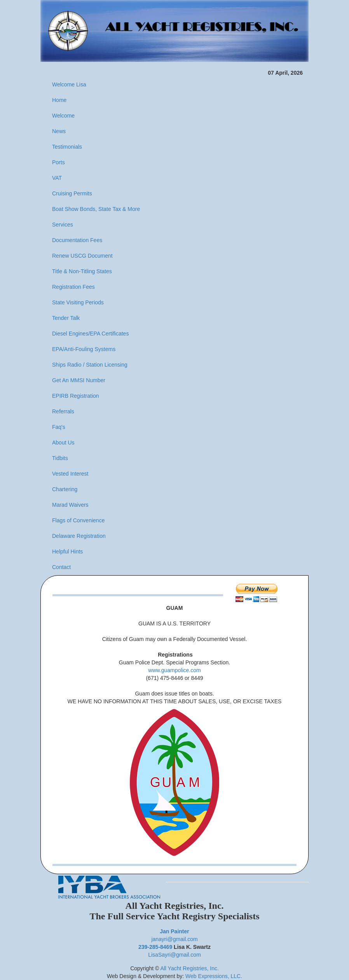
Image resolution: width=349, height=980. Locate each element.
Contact (61, 567)
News (59, 131)
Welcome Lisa (69, 84)
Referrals (63, 411)
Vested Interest (70, 474)
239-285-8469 (155, 947)
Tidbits (60, 458)
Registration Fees (73, 287)
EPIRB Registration (76, 396)
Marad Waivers (70, 505)
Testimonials (67, 147)
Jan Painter (174, 931)
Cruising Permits (72, 193)
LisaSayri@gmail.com (174, 955)
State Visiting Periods (78, 302)
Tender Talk (66, 318)
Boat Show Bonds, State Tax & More (96, 209)
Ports (58, 162)
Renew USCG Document (82, 256)
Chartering (65, 489)
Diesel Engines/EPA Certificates (90, 334)
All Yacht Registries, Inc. (189, 968)
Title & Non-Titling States (82, 271)
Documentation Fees (77, 240)
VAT (57, 178)
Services (63, 225)
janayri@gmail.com (174, 939)
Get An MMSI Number (79, 380)
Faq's (59, 427)
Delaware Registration (79, 536)
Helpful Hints (67, 551)
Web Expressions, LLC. (214, 976)
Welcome (63, 116)
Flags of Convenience (78, 520)
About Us (63, 443)
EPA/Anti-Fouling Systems (84, 349)
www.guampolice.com (174, 670)
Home (59, 100)
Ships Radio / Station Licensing (90, 365)
